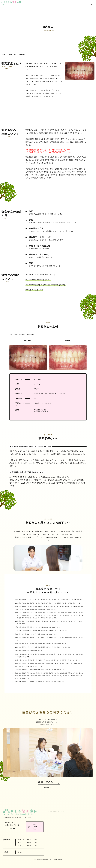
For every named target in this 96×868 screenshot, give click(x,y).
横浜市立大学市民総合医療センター (38, 280)
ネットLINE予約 (91, 30)
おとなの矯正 (13, 54)
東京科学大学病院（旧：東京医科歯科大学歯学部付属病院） (46, 285)
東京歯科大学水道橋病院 (34, 290)
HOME (4, 54)
